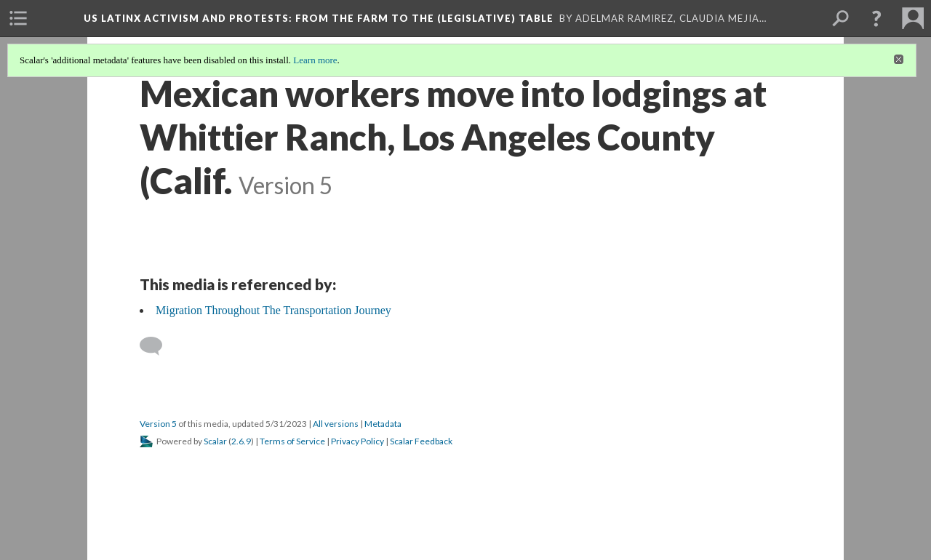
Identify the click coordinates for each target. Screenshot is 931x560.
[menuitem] (18, 18)
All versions (336, 424)
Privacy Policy (357, 441)
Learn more (315, 60)
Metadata (383, 424)
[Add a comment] (157, 346)
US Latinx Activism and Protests (319, 18)
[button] (876, 18)
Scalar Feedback (421, 441)
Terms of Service (292, 441)
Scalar (215, 441)
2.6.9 (241, 441)
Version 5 (158, 424)
